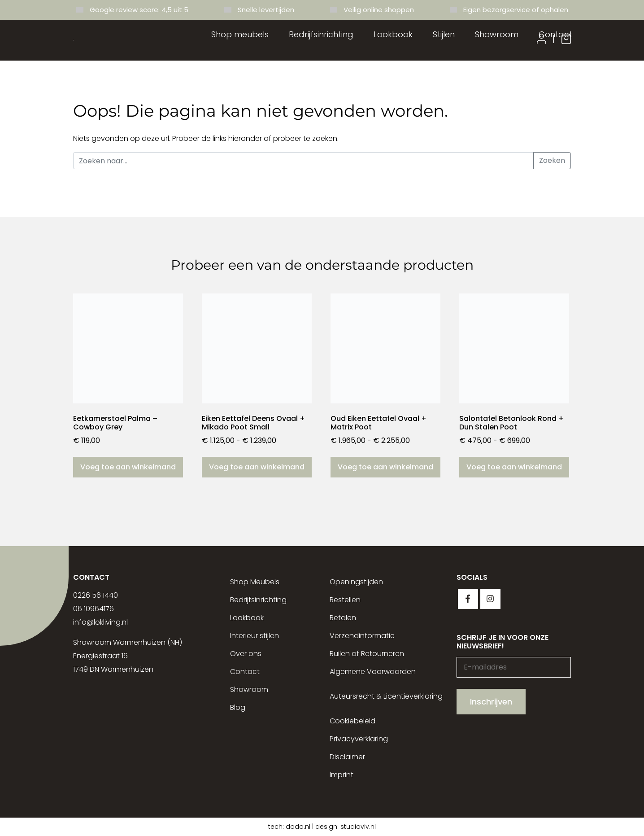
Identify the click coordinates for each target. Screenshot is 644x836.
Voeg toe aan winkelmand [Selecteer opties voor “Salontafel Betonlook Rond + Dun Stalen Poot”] (514, 467)
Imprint (342, 775)
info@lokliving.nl (100, 622)
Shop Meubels (255, 582)
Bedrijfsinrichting (321, 34)
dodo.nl (298, 827)
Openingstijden (356, 582)
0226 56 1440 (96, 595)
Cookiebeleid (352, 721)
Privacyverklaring (359, 739)
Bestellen (345, 600)
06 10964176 (94, 609)
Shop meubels (240, 34)
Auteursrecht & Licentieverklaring (386, 696)
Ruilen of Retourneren (367, 654)
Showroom (497, 34)
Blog (238, 707)
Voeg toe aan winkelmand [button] (128, 467)
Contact (555, 34)
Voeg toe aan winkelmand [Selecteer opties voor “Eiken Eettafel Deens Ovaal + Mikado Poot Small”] (257, 467)
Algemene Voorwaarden (373, 672)
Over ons (246, 654)
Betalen (343, 618)
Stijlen (444, 34)
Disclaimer (347, 757)
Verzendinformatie (362, 636)
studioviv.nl (358, 827)
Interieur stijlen (255, 636)
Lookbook (393, 34)
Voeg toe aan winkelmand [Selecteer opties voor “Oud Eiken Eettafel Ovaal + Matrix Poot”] (385, 467)
